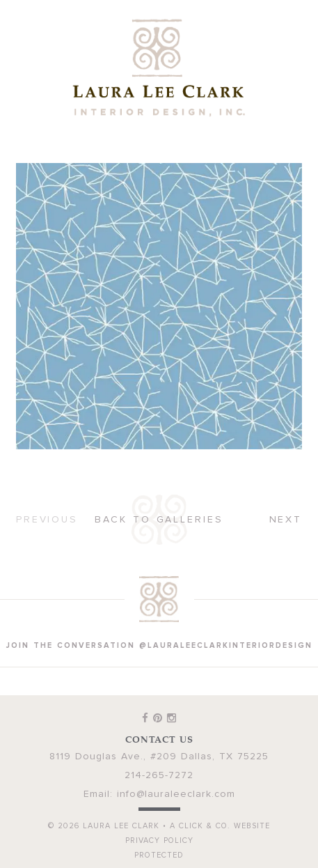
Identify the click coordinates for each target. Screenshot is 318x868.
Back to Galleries (159, 520)
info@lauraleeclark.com (176, 794)
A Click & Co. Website (220, 826)
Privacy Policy (159, 840)
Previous (47, 520)
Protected (159, 855)
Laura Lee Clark (159, 68)
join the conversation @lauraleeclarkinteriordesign (159, 645)
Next (286, 520)
